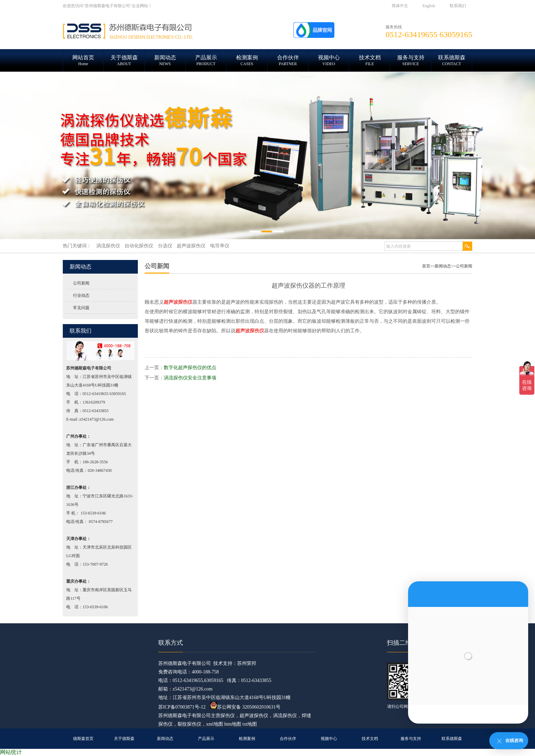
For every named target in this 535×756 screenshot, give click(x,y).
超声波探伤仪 (254, 716)
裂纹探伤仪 (189, 724)
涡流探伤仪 (285, 716)
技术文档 (370, 739)
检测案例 (247, 739)
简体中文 (400, 6)
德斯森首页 (83, 739)
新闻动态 (443, 266)
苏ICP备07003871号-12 (182, 707)
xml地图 (215, 724)
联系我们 (458, 6)
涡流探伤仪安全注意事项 (190, 378)
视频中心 (329, 739)
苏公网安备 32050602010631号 (245, 707)
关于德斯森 (124, 739)
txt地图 (250, 724)
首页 (426, 266)
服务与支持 (411, 739)
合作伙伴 (288, 739)
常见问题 (81, 308)
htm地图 (233, 724)
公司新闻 (81, 283)
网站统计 (11, 752)
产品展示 (206, 739)
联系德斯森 (452, 739)
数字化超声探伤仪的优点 (190, 368)
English (429, 6)
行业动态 (81, 295)
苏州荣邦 (247, 663)
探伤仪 (228, 716)
